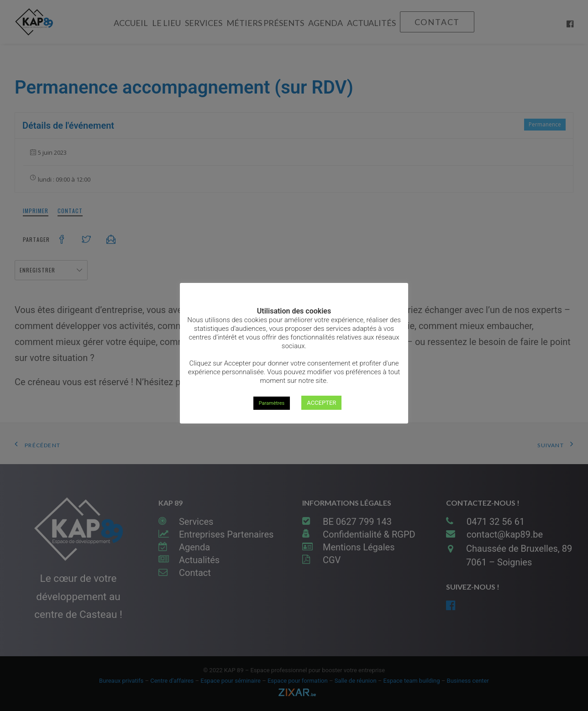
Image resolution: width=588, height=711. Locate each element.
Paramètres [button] (272, 403)
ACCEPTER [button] (321, 403)
